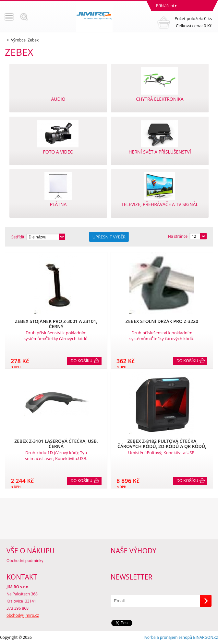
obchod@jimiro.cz (23, 615)
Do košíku (82, 361)
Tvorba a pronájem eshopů (168, 637)
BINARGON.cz (206, 637)
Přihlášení (165, 6)
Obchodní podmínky (25, 561)
